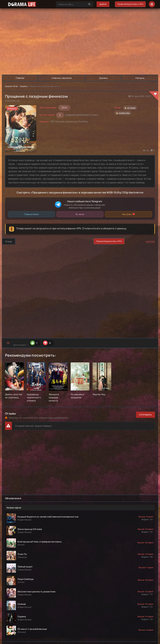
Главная (20, 78)
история (131, 108)
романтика (124, 113)
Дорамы (104, 78)
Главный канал (31, 214)
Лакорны (140, 78)
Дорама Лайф (11, 86)
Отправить (146, 415)
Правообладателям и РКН (130, 4)
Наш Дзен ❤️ (129, 214)
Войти (103, 4)
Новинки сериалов (62, 78)
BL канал (80, 214)
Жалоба (150, 242)
